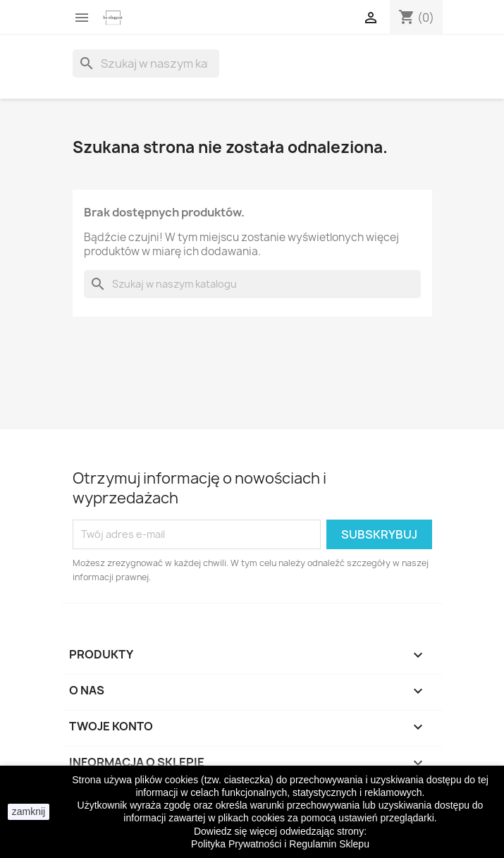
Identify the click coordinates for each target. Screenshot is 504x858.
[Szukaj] (146, 63)
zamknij (29, 811)
